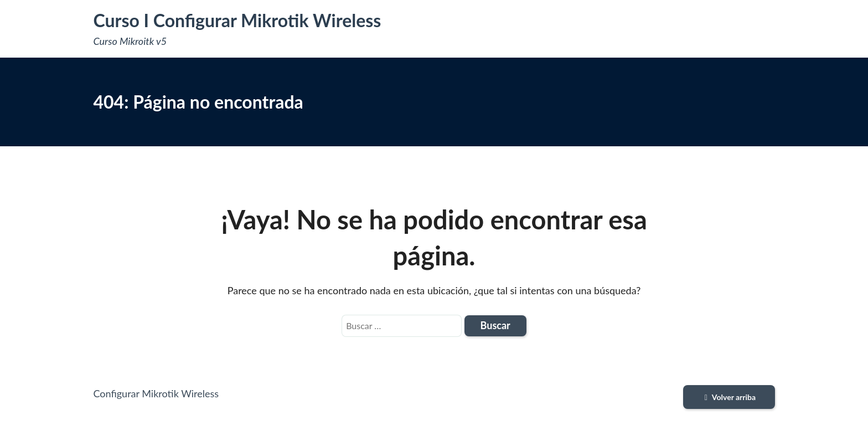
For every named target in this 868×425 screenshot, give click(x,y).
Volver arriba (729, 397)
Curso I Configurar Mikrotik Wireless (237, 20)
